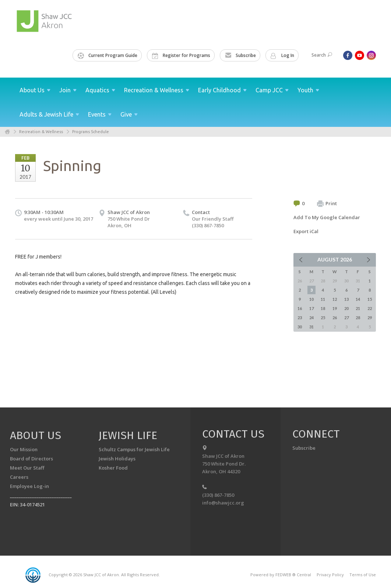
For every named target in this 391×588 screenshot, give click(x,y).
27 (346, 318)
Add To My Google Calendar (327, 217)
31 (311, 327)
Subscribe (240, 56)
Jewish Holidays (117, 459)
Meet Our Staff (27, 468)
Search (322, 55)
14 (358, 299)
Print (327, 204)
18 (323, 308)
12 (335, 299)
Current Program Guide (108, 56)
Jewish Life (128, 435)
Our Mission (24, 449)
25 (323, 318)
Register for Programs (181, 56)
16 (300, 308)
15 (370, 299)
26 (335, 318)
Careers (19, 477)
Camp (272, 90)
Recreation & (157, 90)
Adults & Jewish (49, 114)
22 (370, 308)
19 (335, 308)
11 (323, 299)
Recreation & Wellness (41, 132)
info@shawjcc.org (223, 503)
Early (222, 90)
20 (346, 308)
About (35, 90)
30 (300, 327)
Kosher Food (113, 468)
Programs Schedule (91, 132)
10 (311, 299)
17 (311, 308)
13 (346, 299)
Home (7, 132)
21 (358, 308)
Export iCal (306, 231)
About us (36, 435)
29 (370, 318)
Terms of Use (363, 575)
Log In (282, 56)
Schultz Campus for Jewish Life (134, 449)
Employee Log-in (29, 486)
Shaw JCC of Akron (129, 212)
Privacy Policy (330, 575)
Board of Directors (31, 459)
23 (300, 318)
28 (358, 318)
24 (311, 318)
